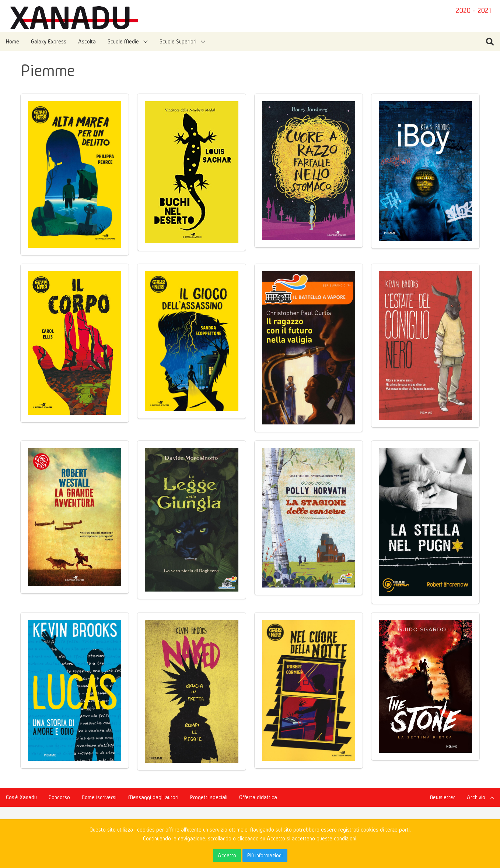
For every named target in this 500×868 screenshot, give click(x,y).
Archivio (476, 797)
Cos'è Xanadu (21, 797)
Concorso (59, 797)
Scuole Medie (123, 41)
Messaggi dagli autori (153, 797)
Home (13, 41)
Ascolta (87, 41)
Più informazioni (265, 855)
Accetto (227, 855)
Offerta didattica (258, 797)
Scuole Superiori (178, 41)
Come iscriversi (99, 797)
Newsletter (443, 797)
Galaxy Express (49, 41)
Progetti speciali (209, 797)
